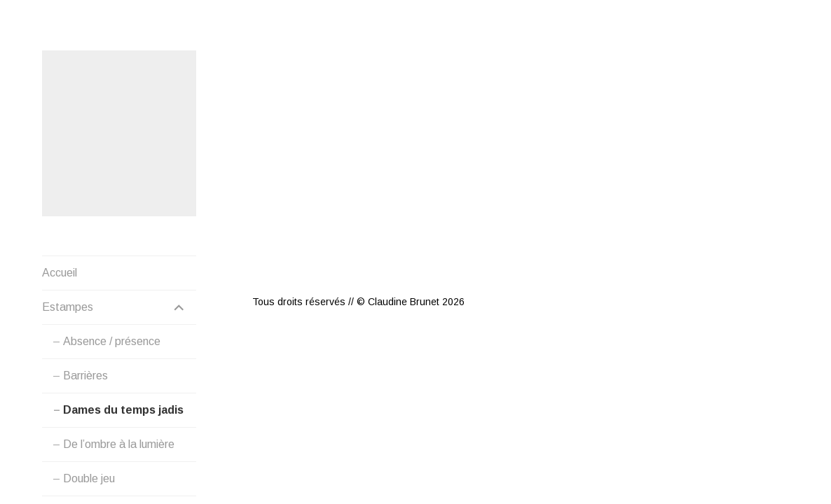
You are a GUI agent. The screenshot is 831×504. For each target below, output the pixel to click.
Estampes (68, 308)
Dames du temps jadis (123, 411)
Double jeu (89, 479)
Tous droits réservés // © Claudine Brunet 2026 (358, 251)
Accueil (60, 273)
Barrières (85, 376)
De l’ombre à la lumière (119, 445)
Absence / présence (112, 342)
